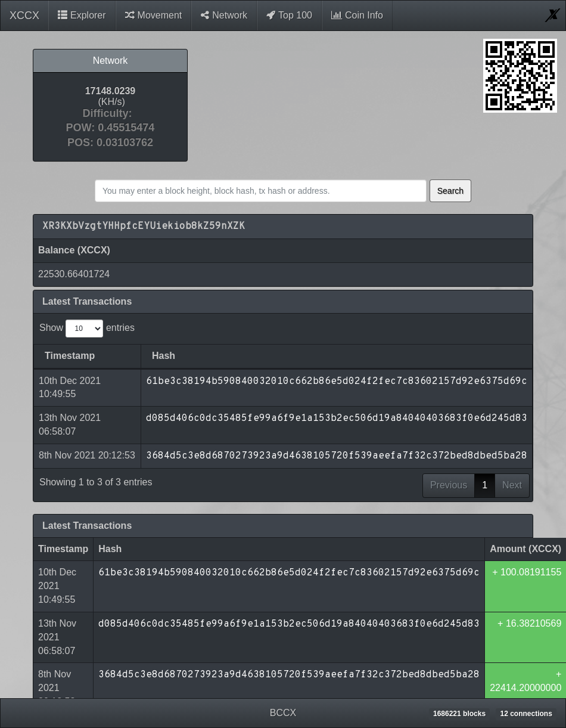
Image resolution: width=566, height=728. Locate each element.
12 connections (526, 714)
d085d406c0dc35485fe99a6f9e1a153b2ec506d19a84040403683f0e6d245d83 (289, 596)
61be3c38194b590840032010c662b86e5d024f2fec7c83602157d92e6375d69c (289, 546)
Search (450, 191)
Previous (449, 457)
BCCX (283, 713)
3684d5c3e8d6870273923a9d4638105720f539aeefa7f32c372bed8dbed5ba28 (289, 648)
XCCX (24, 16)
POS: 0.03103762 (110, 143)
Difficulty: (110, 114)
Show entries (87, 329)
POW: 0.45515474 (111, 128)
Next (512, 457)
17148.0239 (111, 92)
